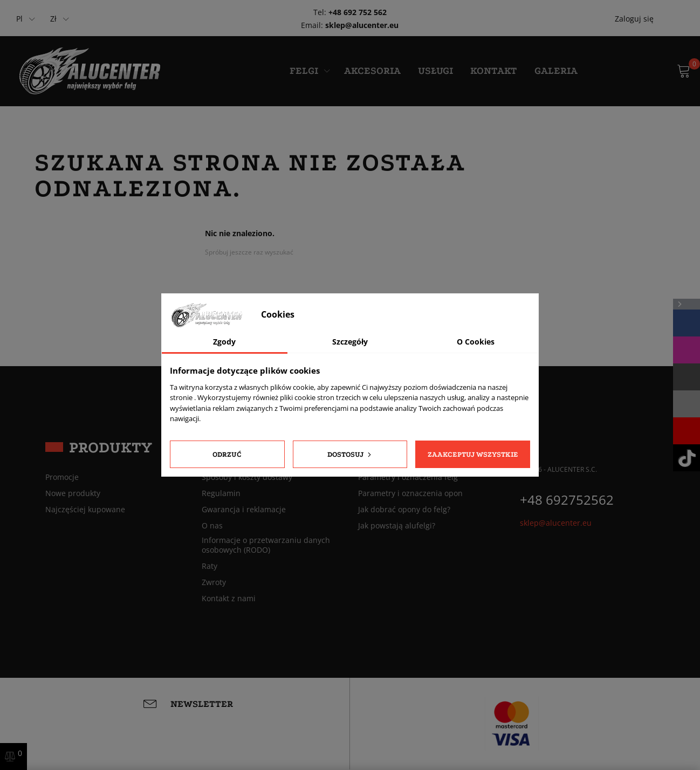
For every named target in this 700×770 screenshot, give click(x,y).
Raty (210, 566)
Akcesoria (372, 71)
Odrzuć (227, 454)
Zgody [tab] (224, 342)
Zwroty (214, 582)
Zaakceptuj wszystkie (473, 454)
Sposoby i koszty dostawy (247, 477)
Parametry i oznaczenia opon (410, 493)
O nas (212, 526)
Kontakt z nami (229, 599)
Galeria (556, 71)
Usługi (435, 71)
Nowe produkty (73, 493)
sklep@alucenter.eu (362, 25)
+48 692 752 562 (358, 12)
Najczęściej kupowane (85, 510)
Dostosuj (350, 455)
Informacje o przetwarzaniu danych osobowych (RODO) (266, 545)
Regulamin (221, 493)
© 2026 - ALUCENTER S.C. (558, 469)
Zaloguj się (634, 19)
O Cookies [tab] (476, 342)
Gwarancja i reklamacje (244, 510)
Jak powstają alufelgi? (397, 526)
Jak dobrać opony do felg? (404, 510)
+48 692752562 (567, 500)
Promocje (62, 477)
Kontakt (494, 71)
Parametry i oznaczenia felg (408, 477)
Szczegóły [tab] (350, 342)
